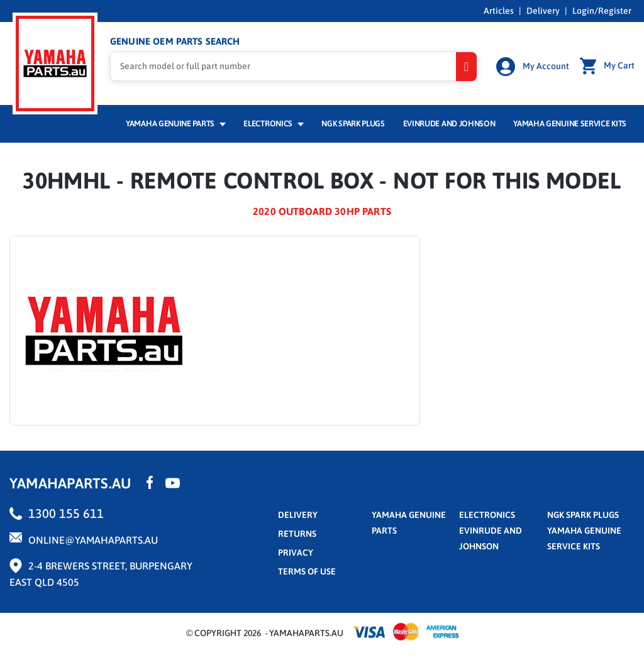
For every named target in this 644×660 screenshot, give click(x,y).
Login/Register (602, 11)
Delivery (543, 11)
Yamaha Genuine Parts (176, 124)
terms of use (307, 571)
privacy (296, 553)
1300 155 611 (66, 513)
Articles (499, 11)
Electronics (273, 124)
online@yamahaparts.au (93, 540)
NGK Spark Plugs (353, 124)
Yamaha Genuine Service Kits (570, 124)
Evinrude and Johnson (449, 124)
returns (297, 534)
